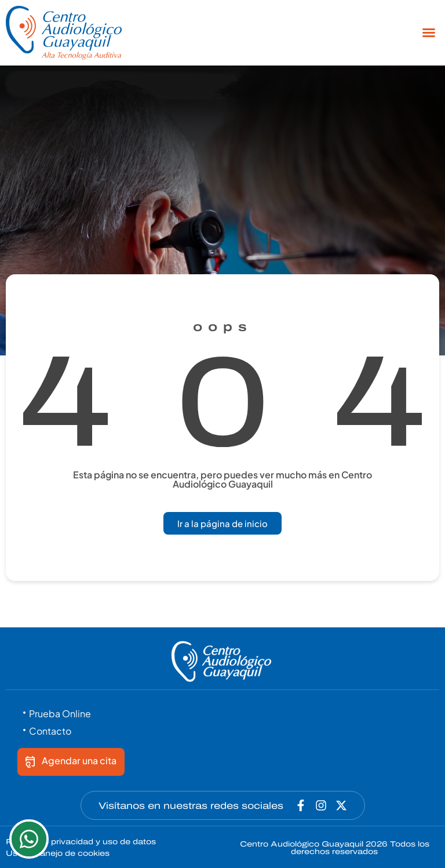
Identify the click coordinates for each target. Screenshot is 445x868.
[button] (429, 32)
